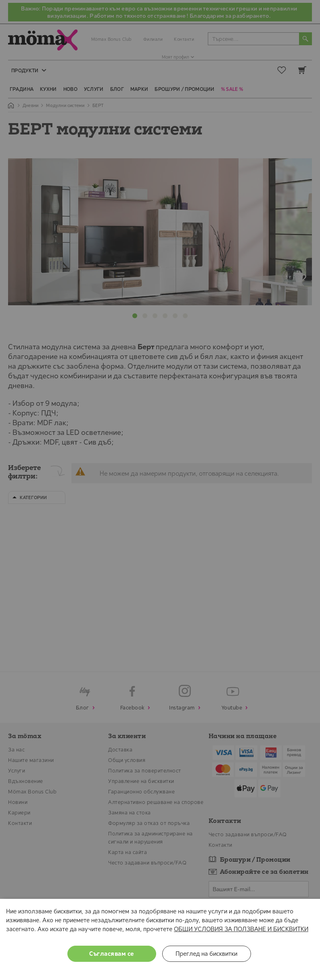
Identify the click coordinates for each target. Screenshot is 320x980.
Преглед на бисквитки (206, 954)
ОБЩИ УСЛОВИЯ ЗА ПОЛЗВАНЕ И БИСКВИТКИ (241, 929)
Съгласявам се (112, 954)
